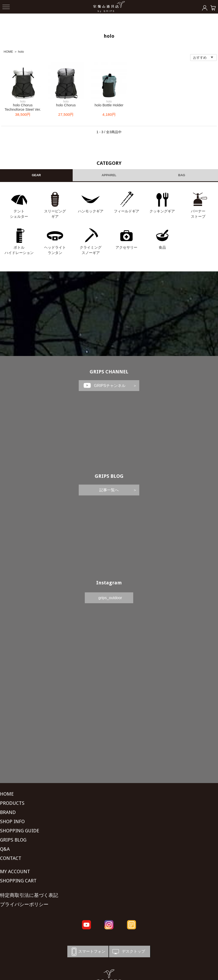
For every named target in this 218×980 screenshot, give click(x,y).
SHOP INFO (12, 821)
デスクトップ (128, 952)
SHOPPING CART (18, 881)
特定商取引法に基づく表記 (29, 895)
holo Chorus (66, 105)
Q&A (5, 849)
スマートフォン (88, 952)
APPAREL (109, 175)
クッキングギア (162, 211)
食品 (162, 247)
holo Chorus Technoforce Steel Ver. (23, 107)
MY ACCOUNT (15, 871)
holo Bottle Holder (109, 105)
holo (21, 52)
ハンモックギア (91, 211)
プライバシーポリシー (24, 904)
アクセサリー (126, 247)
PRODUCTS (12, 803)
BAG (182, 175)
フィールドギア (127, 211)
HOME (8, 52)
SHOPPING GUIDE (20, 831)
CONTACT (11, 858)
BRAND (8, 812)
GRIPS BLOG (109, 476)
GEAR (36, 175)
